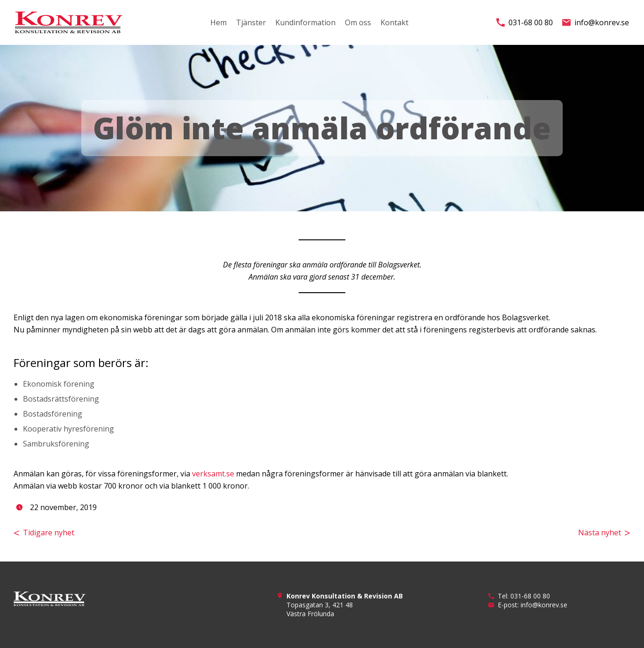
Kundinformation (305, 22)
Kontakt (394, 22)
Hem (218, 22)
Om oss (358, 22)
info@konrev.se (596, 22)
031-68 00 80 (525, 22)
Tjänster (251, 22)
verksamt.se (213, 474)
